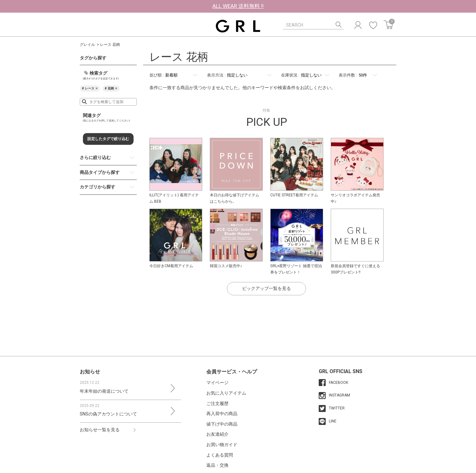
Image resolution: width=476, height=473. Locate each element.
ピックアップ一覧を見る (266, 288)
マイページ (217, 383)
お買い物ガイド (222, 445)
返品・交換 (217, 465)
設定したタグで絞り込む (108, 139)
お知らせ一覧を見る (100, 430)
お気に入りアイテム (226, 393)
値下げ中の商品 (222, 424)
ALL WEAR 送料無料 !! (238, 6)
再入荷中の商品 (222, 414)
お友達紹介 (217, 434)
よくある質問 (220, 455)
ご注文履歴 (217, 403)
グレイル (87, 45)
